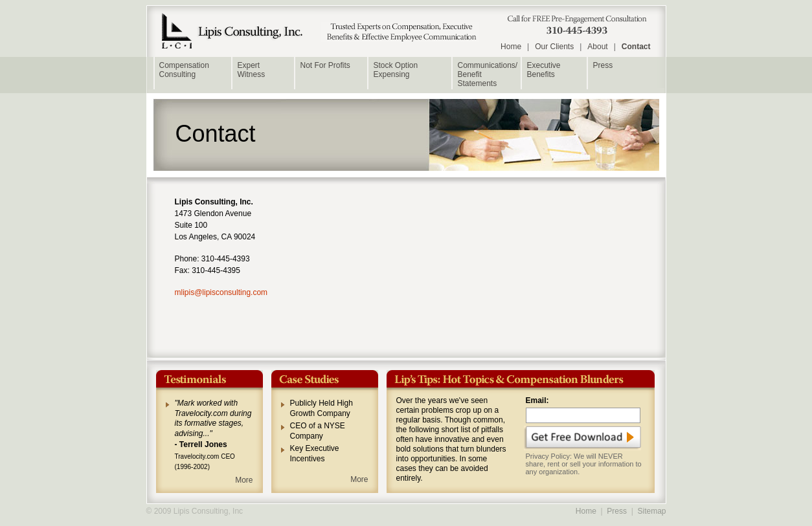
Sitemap (651, 511)
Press (603, 65)
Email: (537, 400)
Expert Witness (252, 70)
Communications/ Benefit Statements (488, 74)
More (244, 480)
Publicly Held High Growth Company (321, 408)
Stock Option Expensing (396, 70)
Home (511, 47)
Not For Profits (325, 65)
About (597, 47)
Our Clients (554, 47)
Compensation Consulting (184, 70)
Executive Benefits (544, 70)
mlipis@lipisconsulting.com (221, 292)
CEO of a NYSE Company (318, 431)
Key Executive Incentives (315, 454)
